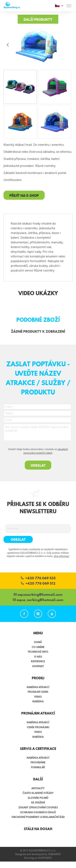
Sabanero (54, 854)
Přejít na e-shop (24, 195)
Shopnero (45, 858)
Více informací (61, 556)
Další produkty (38, 19)
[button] (68, 45)
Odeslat (38, 465)
